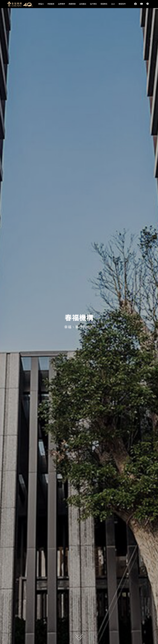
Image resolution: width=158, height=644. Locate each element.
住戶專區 (93, 4)
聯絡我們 (122, 4)
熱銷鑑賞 (51, 4)
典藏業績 (72, 4)
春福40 (41, 4)
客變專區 (104, 4)
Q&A (113, 4)
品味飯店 (83, 4)
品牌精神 (61, 4)
